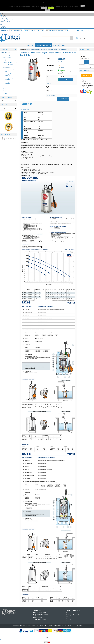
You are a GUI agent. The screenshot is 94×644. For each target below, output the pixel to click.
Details (62, 68)
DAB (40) (4, 88)
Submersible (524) (8, 65)
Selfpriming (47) (7, 60)
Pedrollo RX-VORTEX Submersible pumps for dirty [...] (8, 138)
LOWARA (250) (6, 86)
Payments (3, 26)
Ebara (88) (5, 93)
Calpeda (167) (6, 91)
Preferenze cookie (5, 640)
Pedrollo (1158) (6, 55)
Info (1, 25)
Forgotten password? (89, 66)
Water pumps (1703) (5, 21)
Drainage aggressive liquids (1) (10, 83)
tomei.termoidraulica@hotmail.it (44, 616)
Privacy (83, 6)
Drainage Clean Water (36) (10, 71)
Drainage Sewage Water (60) (9, 79)
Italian (2, 17)
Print (50, 87)
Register (92, 67)
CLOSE (47, 10)
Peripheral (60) (7, 57)
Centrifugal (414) (8, 62)
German (13, 17)
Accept (51, 8)
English (5, 17)
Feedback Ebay (86, 76)
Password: (83, 56)
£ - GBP (2, 18)
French (9, 17)
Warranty (68, 619)
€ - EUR (6, 18)
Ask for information (54, 91)
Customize (44, 8)
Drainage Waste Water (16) (9, 75)
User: (82, 52)
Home (2, 23)
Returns (68, 617)
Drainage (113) (7, 67)
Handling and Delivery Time (7, 20)
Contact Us (3, 28)
